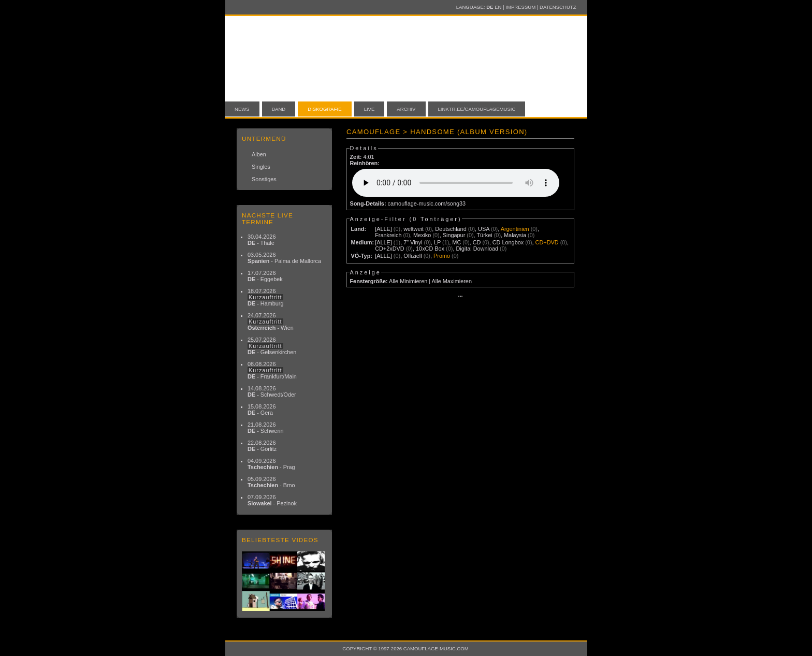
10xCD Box (430, 249)
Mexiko (422, 235)
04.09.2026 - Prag (271, 464)
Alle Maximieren (452, 281)
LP (437, 242)
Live (369, 109)
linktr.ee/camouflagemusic (477, 109)
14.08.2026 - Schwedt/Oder (272, 391)
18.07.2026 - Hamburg (266, 297)
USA (484, 229)
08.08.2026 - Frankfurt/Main (272, 370)
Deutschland (451, 229)
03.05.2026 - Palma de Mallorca (284, 258)
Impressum (520, 7)
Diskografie (324, 109)
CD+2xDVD (390, 249)
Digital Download (477, 249)
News (242, 109)
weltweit (414, 229)
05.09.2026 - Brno (271, 482)
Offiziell (412, 256)
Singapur (454, 235)
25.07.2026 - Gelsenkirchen (272, 346)
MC (456, 242)
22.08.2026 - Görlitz (262, 446)
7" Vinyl (413, 242)
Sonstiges (264, 179)
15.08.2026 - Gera (262, 410)
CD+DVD (547, 242)
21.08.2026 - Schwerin (266, 428)
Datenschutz (558, 7)
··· (460, 296)
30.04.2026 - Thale (262, 240)
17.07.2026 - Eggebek (265, 276)
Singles (261, 167)
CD (477, 242)
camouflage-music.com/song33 (427, 203)
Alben (259, 154)
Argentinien (515, 229)
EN (498, 7)
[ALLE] (383, 229)
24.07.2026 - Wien (271, 322)
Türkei (484, 235)
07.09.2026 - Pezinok (272, 500)
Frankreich (388, 235)
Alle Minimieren (408, 281)
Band (279, 109)
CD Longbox (508, 242)
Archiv (406, 109)
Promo (442, 256)
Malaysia (515, 235)
